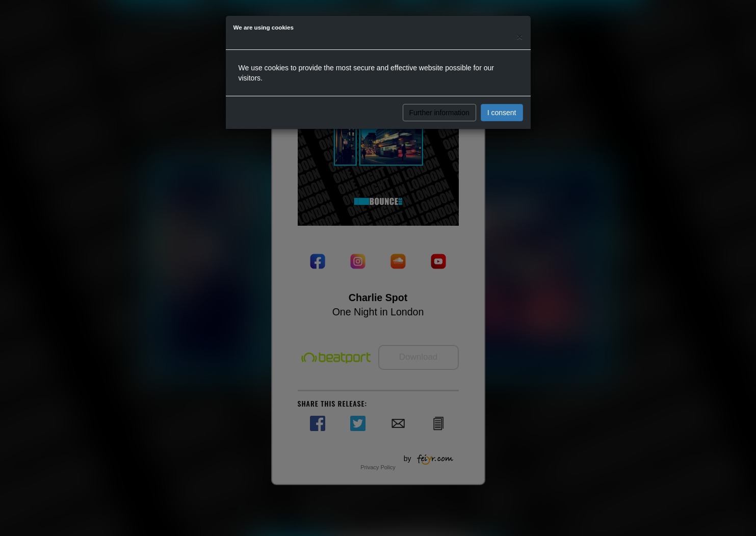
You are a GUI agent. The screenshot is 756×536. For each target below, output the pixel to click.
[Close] (519, 36)
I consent (502, 113)
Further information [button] (439, 113)
